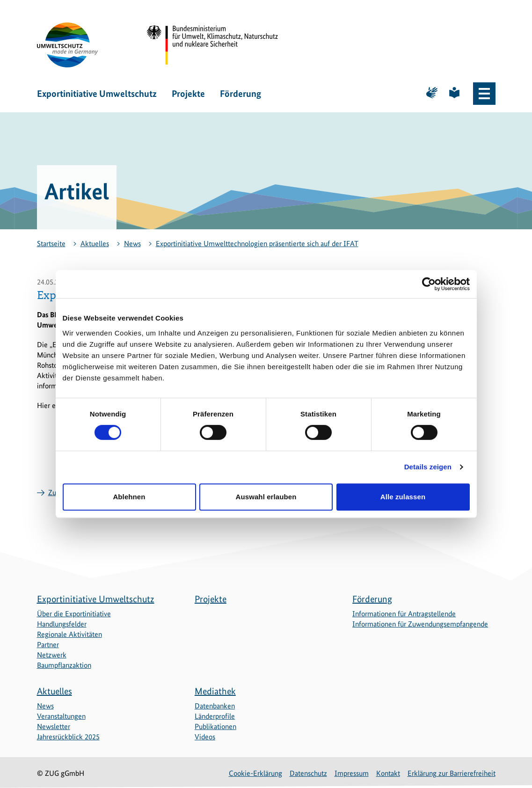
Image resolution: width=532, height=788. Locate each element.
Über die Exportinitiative (74, 614)
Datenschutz (308, 773)
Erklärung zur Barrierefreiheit (452, 773)
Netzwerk (52, 655)
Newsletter (54, 726)
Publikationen (215, 726)
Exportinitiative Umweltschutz (97, 94)
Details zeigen (428, 467)
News (132, 244)
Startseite (51, 244)
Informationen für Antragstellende (404, 614)
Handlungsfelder (62, 624)
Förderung (240, 94)
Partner (48, 645)
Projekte (188, 94)
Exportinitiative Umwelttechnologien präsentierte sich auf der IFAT (257, 244)
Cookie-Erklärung (255, 773)
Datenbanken (215, 706)
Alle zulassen (403, 497)
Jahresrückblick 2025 (68, 737)
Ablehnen (129, 497)
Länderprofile (215, 716)
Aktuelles (95, 244)
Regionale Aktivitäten (69, 634)
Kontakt (388, 773)
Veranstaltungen (61, 716)
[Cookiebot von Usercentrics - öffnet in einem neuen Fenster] (429, 284)
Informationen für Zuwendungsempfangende (420, 624)
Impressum (352, 773)
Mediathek (215, 691)
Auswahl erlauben (266, 497)
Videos (205, 737)
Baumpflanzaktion (64, 665)
